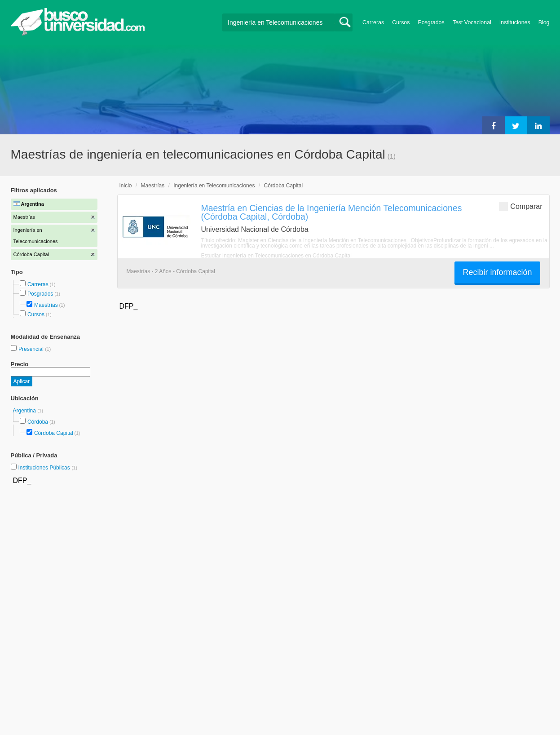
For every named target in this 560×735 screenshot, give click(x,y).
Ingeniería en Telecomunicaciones (214, 186)
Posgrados (431, 22)
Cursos (401, 22)
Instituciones (515, 22)
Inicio (126, 186)
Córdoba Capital (54, 433)
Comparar (520, 206)
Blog (544, 22)
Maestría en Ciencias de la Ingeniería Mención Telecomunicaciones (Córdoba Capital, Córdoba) (332, 212)
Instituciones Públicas (48, 468)
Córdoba (38, 422)
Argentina (25, 411)
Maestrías (46, 305)
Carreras (373, 22)
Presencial (32, 349)
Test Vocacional (472, 22)
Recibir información (497, 272)
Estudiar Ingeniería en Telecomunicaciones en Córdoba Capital (276, 256)
